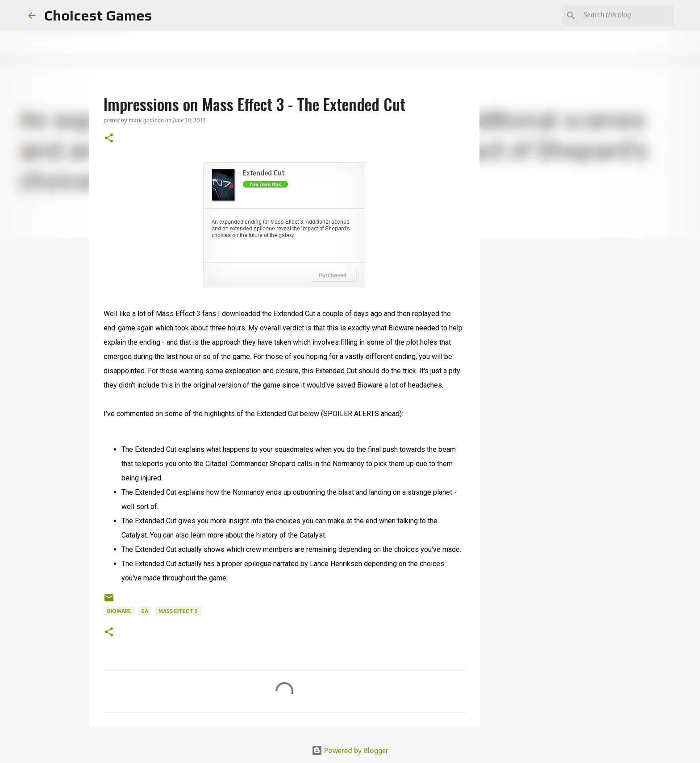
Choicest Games (98, 15)
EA (145, 611)
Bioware (119, 611)
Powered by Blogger (350, 750)
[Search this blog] (627, 16)
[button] (109, 139)
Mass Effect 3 (178, 611)
